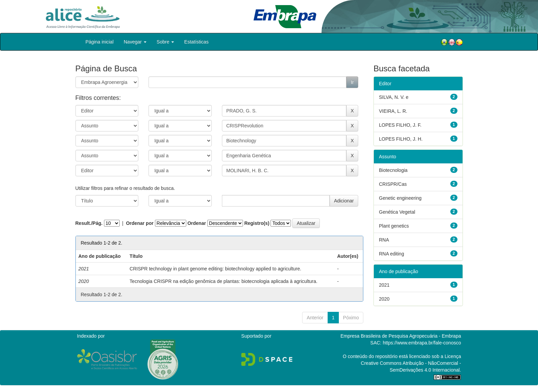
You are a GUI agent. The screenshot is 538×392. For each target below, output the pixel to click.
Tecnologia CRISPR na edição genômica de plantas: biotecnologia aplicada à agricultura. (223, 281)
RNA (384, 240)
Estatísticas (196, 42)
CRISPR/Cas (393, 184)
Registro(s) (257, 223)
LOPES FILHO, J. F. (400, 125)
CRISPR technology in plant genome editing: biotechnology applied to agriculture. (215, 269)
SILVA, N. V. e (394, 97)
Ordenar (196, 223)
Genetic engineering (400, 198)
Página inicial (100, 42)
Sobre (165, 42)
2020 (384, 299)
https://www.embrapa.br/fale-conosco (422, 343)
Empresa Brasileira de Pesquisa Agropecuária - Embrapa (401, 336)
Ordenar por (140, 223)
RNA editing (392, 254)
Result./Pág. (89, 223)
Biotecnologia (393, 170)
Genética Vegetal (397, 212)
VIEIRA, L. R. (393, 111)
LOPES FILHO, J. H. (401, 139)
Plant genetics (394, 226)
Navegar (135, 42)
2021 (384, 285)
